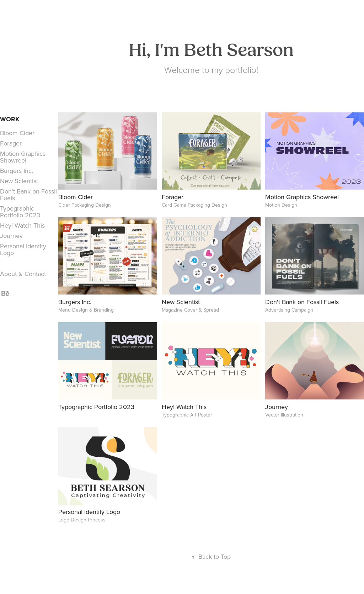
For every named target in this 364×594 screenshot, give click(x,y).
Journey (11, 236)
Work (10, 119)
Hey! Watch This (22, 225)
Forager (11, 143)
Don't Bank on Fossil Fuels (28, 195)
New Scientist (19, 181)
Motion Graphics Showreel (23, 157)
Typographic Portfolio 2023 (20, 212)
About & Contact (23, 274)
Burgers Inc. (17, 171)
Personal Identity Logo (23, 249)
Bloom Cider (17, 133)
